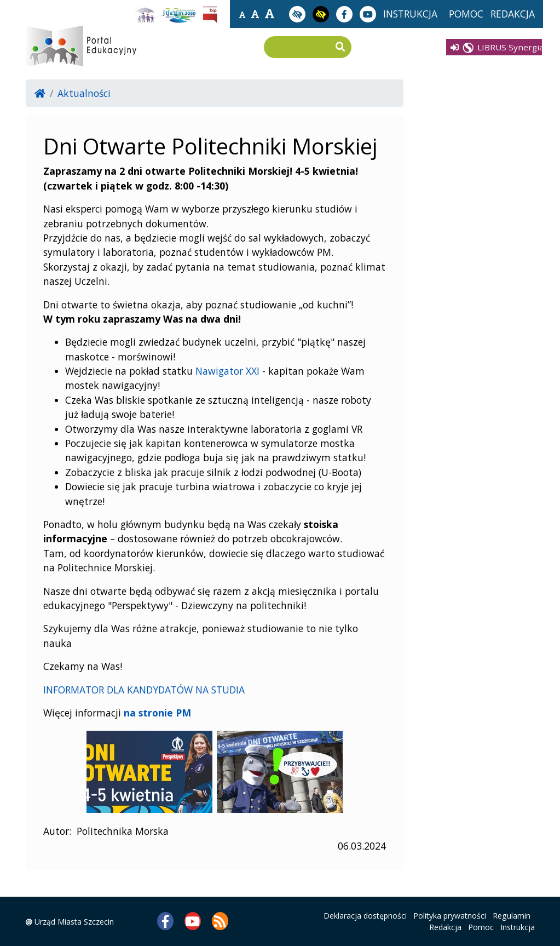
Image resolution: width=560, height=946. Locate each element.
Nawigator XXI (227, 371)
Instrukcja (518, 927)
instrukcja (410, 14)
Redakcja (445, 927)
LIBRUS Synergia (497, 47)
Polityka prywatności (450, 916)
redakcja (513, 14)
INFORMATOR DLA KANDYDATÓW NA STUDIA (144, 690)
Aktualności (84, 93)
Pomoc (481, 927)
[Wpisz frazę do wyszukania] (299, 48)
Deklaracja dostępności (365, 916)
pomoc (466, 14)
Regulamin (512, 916)
